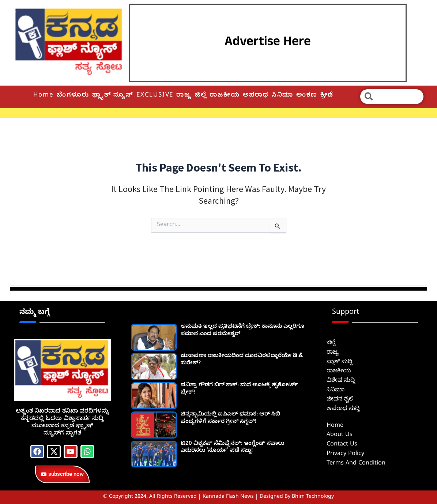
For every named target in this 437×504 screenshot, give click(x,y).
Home (44, 96)
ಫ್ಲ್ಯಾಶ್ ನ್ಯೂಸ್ (113, 96)
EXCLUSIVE (155, 96)
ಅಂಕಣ (307, 96)
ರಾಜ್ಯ (184, 96)
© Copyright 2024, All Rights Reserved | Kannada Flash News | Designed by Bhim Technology (218, 497)
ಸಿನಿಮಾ (282, 96)
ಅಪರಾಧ (256, 96)
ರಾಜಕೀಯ (225, 96)
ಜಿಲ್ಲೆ (201, 96)
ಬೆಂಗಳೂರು (73, 96)
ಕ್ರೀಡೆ (327, 96)
